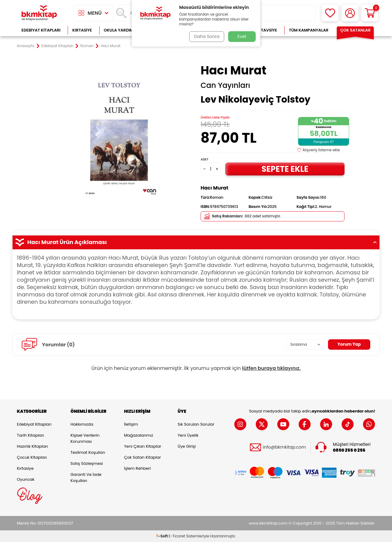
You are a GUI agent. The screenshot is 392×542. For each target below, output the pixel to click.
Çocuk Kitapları (32, 457)
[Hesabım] (350, 13)
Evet (242, 36)
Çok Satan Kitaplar (142, 457)
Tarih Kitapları (30, 435)
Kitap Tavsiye (263, 30)
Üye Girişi (187, 446)
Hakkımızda (82, 424)
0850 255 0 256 (349, 450)
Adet (204, 159)
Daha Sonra (206, 36)
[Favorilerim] (330, 13)
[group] (119, 135)
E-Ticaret (177, 536)
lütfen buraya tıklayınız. (271, 368)
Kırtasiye (82, 30)
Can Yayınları (225, 85)
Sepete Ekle (285, 169)
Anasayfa (26, 46)
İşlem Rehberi (137, 468)
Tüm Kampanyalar (309, 30)
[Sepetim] (370, 13)
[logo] (39, 13)
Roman (87, 46)
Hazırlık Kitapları (32, 446)
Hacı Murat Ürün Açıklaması (196, 242)
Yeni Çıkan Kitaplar (143, 446)
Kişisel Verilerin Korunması (85, 438)
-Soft (162, 536)
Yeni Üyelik (188, 435)
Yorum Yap (349, 344)
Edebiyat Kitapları (41, 30)
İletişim (131, 424)
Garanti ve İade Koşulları (86, 478)
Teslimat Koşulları (88, 452)
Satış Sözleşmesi (87, 463)
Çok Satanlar (355, 30)
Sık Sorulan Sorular (196, 424)
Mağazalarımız (139, 435)
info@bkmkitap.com (284, 447)
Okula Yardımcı (121, 30)
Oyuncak (26, 479)
